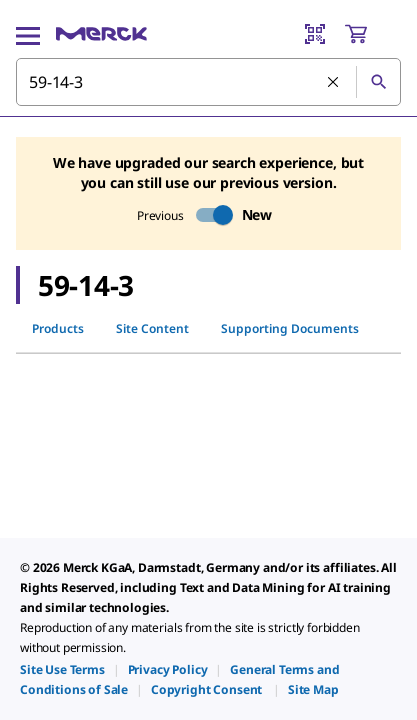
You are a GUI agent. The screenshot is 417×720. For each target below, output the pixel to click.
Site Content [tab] (152, 328)
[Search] (378, 82)
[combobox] (208, 82)
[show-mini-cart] (372, 34)
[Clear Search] (334, 83)
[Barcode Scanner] (315, 34)
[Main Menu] (28, 34)
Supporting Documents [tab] (290, 328)
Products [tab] (58, 328)
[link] (62, 669)
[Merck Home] (101, 34)
